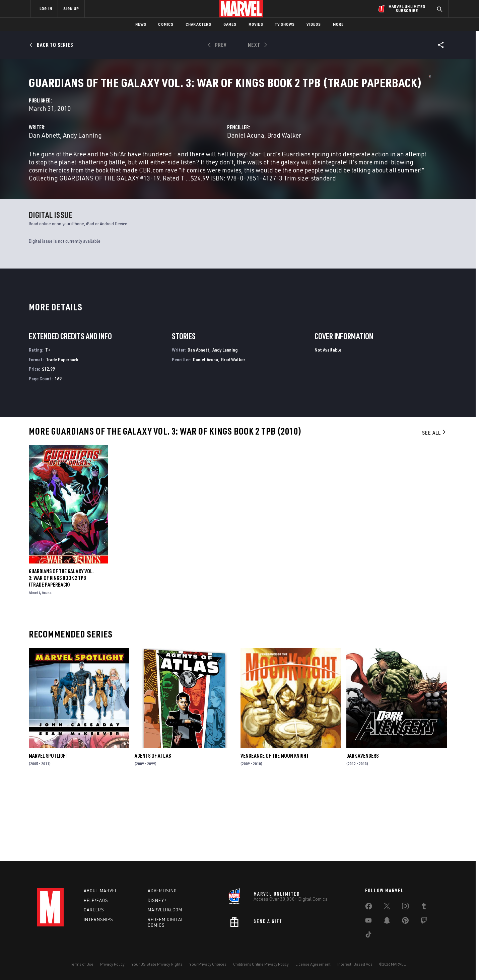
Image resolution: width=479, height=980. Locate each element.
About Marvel (100, 891)
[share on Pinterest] (405, 922)
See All (434, 506)
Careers (94, 910)
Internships (98, 919)
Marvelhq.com (165, 910)
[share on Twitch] (424, 922)
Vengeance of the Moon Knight (275, 829)
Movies (256, 24)
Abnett (35, 666)
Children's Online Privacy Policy (261, 964)
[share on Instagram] (405, 907)
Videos (314, 24)
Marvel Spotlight (49, 829)
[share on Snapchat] (387, 922)
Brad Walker (347, 158)
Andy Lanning (208, 158)
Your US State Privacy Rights (157, 964)
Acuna (47, 666)
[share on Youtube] (368, 922)
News (141, 24)
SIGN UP (71, 9)
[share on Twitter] (387, 907)
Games (230, 24)
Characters (198, 24)
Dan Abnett (170, 158)
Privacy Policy (112, 964)
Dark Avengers (362, 829)
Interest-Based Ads (355, 964)
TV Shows (285, 24)
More (338, 24)
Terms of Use (82, 964)
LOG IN (46, 9)
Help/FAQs (96, 900)
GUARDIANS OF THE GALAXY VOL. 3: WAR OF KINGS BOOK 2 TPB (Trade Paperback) (61, 652)
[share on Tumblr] (424, 907)
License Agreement (313, 964)
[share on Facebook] (369, 908)
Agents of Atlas (153, 829)
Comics (166, 24)
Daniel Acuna (308, 158)
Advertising (162, 891)
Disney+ (157, 900)
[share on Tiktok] (368, 936)
